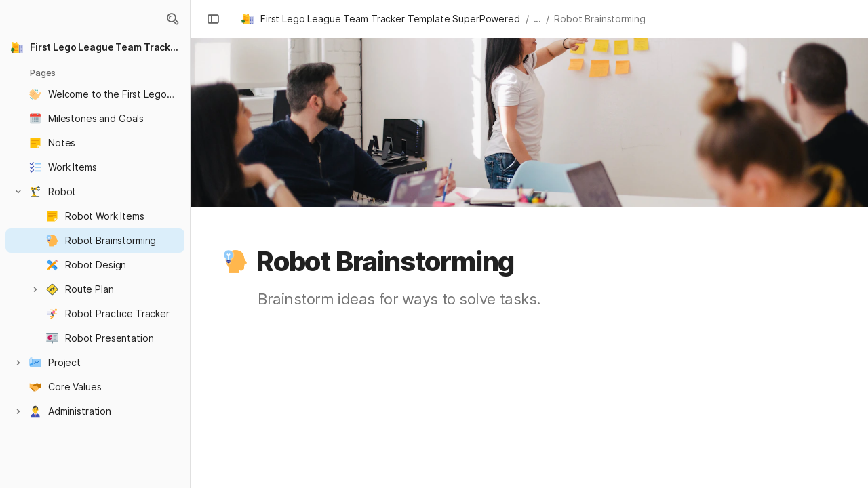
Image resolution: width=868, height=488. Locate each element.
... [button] (538, 19)
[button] (172, 19)
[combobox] (503, 454)
